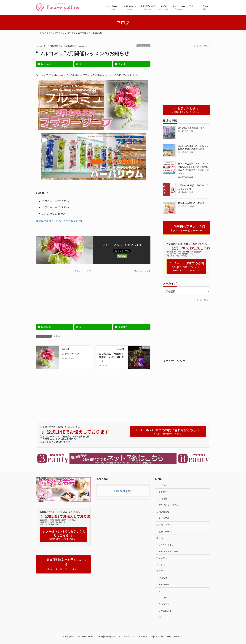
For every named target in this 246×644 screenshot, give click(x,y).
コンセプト (164, 492)
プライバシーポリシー (169, 505)
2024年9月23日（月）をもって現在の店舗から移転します (193, 147)
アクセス (161, 565)
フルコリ (163, 598)
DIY (160, 617)
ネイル (160, 538)
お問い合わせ (163, 512)
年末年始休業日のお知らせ (191, 203)
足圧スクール (165, 531)
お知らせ (163, 578)
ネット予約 (164, 518)
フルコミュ (143, 46)
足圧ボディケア (164, 525)
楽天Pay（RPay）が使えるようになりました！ (193, 187)
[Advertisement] (63, 295)
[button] (63, 564)
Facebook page (123, 491)
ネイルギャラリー (167, 545)
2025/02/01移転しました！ (191, 128)
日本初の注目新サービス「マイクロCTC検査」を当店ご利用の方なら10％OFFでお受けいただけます (193, 168)
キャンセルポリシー (168, 551)
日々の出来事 (165, 611)
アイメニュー (163, 558)
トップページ (163, 485)
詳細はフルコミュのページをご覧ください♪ (61, 221)
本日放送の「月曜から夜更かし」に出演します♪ (111, 357)
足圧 (161, 591)
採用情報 (163, 498)
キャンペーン (165, 584)
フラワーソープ (71, 354)
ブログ (160, 571)
